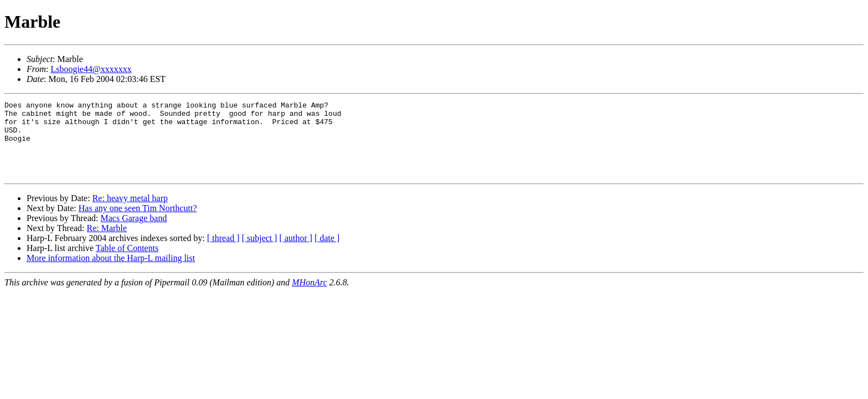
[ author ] (296, 253)
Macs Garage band (133, 233)
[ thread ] (223, 253)
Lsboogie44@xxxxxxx (91, 69)
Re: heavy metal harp (130, 213)
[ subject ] (260, 253)
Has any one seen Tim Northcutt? (138, 223)
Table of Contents (127, 263)
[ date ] (327, 253)
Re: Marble (107, 243)
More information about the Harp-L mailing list (111, 273)
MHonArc (309, 297)
